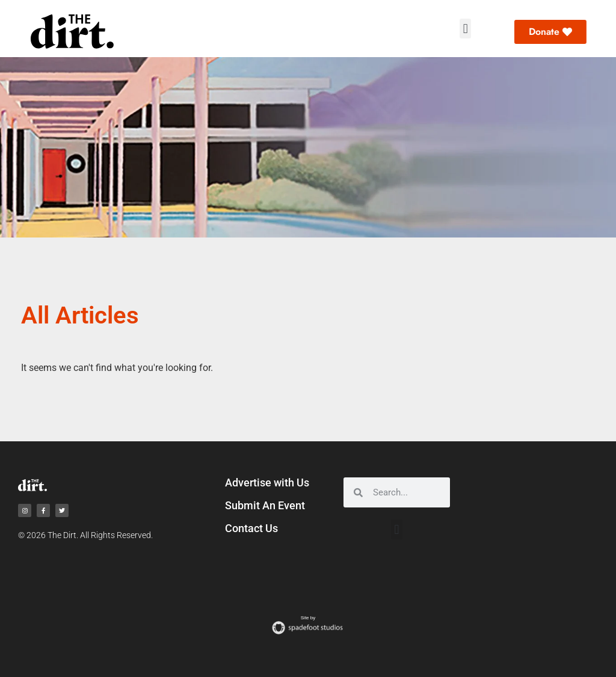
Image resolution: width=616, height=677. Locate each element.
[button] (465, 29)
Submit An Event (265, 505)
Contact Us (251, 528)
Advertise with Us (267, 482)
